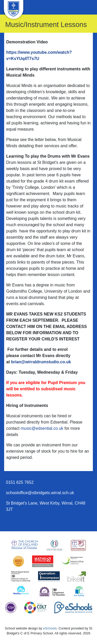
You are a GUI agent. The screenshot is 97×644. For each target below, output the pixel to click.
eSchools (50, 628)
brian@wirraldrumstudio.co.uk (41, 362)
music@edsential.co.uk (42, 428)
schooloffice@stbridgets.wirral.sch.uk (40, 493)
